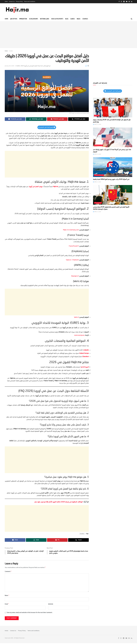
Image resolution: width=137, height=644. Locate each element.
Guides (73, 19)
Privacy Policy (19, 2)
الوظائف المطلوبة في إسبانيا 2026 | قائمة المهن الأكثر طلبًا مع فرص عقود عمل (59, 502)
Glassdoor (86, 357)
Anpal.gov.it (75, 276)
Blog (67, 19)
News (79, 19)
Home (6, 2)
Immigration (23, 19)
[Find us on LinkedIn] (132, 639)
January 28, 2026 (9, 66)
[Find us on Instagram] (121, 639)
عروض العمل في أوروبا (36, 187)
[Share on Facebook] (15, 119)
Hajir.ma (56, 187)
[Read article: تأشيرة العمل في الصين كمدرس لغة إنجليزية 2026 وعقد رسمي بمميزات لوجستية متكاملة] (113, 195)
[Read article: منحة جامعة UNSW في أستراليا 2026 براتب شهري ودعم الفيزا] (113, 167)
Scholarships (33, 19)
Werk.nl (76, 317)
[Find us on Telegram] (124, 639)
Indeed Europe (84, 353)
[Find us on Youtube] (126, 639)
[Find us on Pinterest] (129, 639)
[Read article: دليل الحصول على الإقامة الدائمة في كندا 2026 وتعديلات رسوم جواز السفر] (113, 108)
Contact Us (12, 2)
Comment (8, 572)
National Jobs (45, 19)
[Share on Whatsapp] (36, 119)
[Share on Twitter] (78, 119)
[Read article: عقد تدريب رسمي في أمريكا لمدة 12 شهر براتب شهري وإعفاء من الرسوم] (113, 137)
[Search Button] (132, 19)
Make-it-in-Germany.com (71, 230)
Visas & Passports (57, 19)
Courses (85, 19)
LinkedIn (86, 350)
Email (7, 605)
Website (51, 605)
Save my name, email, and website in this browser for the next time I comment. (29, 613)
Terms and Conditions (30, 2)
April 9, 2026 (97, 125)
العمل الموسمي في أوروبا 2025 (29, 66)
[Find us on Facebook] (119, 639)
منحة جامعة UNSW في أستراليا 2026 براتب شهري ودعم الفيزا (111, 179)
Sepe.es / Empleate (72, 260)
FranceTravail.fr (74, 246)
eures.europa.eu (79, 335)
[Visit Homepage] (17, 10)
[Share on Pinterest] (57, 119)
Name (7, 596)
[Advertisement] (68, 35)
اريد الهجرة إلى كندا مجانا (44, 66)
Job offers (14, 19)
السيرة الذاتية (85, 367)
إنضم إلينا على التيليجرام (47, 127)
